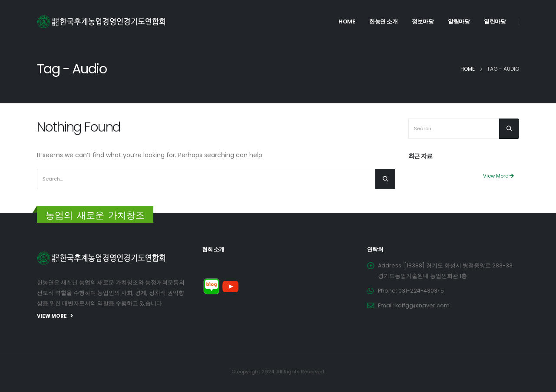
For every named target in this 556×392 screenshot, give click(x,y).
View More (498, 176)
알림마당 (459, 21)
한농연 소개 (383, 21)
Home (347, 21)
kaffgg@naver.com (422, 305)
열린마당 (495, 21)
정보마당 (423, 21)
